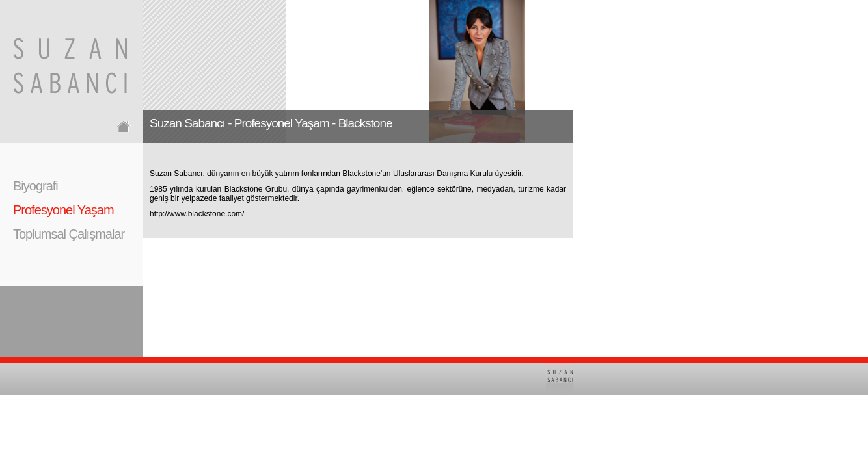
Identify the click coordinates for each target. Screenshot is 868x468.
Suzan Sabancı (176, 174)
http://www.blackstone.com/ (197, 214)
